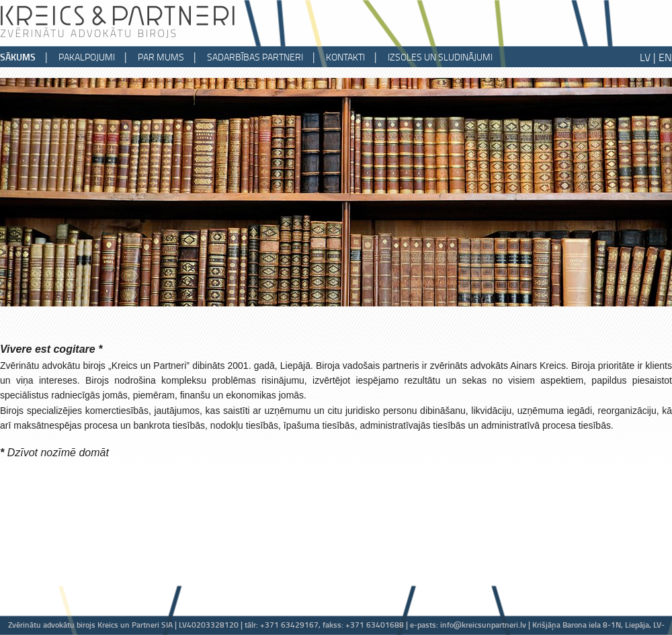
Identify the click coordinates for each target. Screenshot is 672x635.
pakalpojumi (87, 57)
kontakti (345, 57)
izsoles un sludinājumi (440, 57)
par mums (161, 57)
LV (645, 57)
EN (665, 57)
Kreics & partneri (118, 20)
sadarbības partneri (255, 57)
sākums (18, 57)
